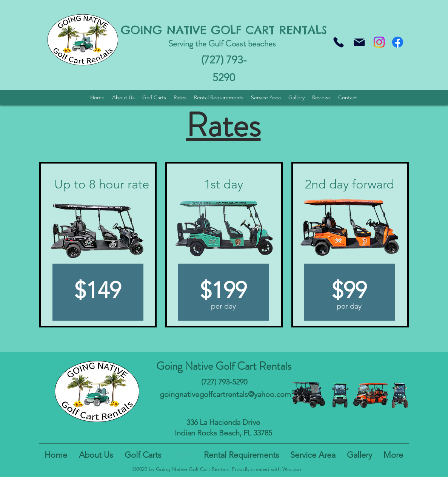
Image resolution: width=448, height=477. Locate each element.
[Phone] (339, 42)
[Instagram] (379, 42)
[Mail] (359, 42)
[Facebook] (398, 42)
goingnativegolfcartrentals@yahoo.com (225, 394)
